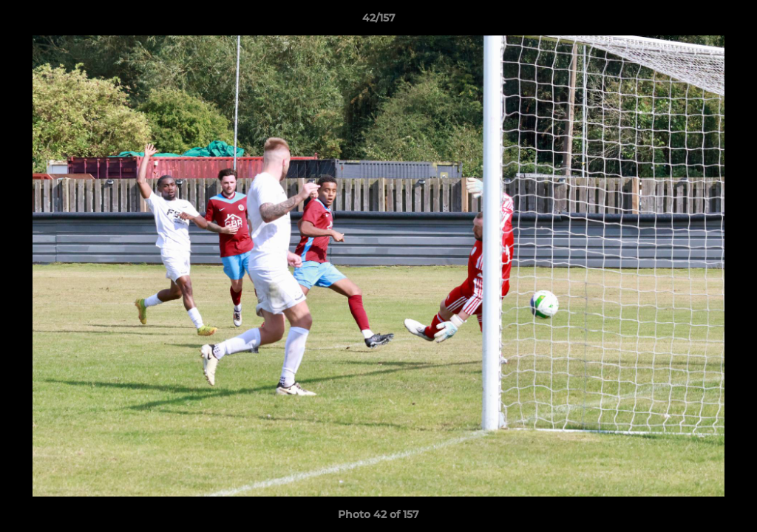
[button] (730, 21)
